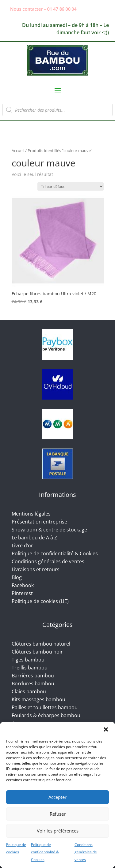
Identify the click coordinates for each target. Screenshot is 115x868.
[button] (106, 729)
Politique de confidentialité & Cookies (45, 852)
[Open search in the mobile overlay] (57, 110)
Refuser (58, 814)
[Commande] (71, 186)
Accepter (57, 797)
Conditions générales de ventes (86, 852)
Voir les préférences (58, 831)
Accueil (18, 151)
